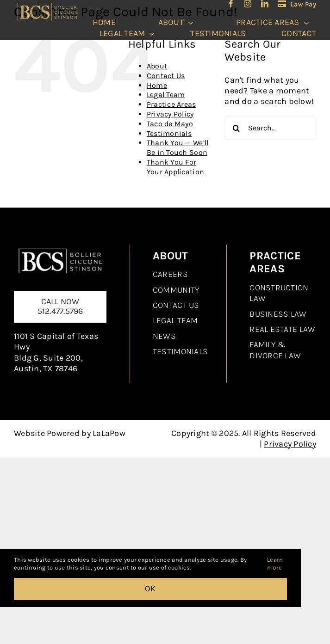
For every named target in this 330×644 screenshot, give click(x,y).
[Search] (236, 128)
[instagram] (248, 4)
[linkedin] (265, 4)
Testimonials (169, 133)
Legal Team (166, 95)
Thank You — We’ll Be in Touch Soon (178, 147)
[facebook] (231, 4)
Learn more (275, 564)
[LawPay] (297, 4)
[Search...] (270, 128)
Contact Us (166, 76)
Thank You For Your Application (175, 167)
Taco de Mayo (170, 124)
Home (157, 85)
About (157, 66)
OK (150, 589)
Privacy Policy (170, 114)
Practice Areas (171, 104)
